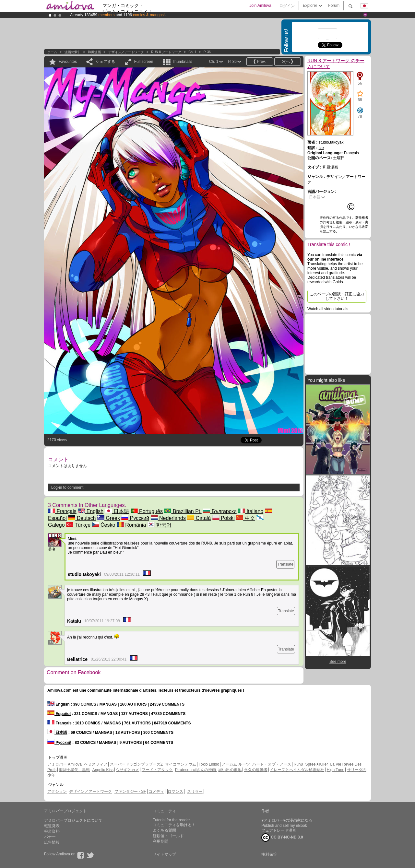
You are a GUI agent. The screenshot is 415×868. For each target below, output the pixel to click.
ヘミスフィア (96, 764)
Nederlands (168, 518)
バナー (50, 837)
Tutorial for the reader (171, 820)
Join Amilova (260, 6)
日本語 (117, 511)
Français (62, 511)
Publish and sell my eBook (284, 826)
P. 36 (207, 52)
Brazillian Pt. (183, 511)
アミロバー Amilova (65, 764)
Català (199, 518)
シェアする (105, 62)
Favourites (68, 62)
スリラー (195, 792)
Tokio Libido (209, 764)
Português (147, 511)
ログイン (287, 6)
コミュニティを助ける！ (174, 825)
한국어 (160, 525)
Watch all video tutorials (328, 309)
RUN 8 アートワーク (167, 52)
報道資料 (52, 831)
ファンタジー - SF (130, 792)
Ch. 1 (192, 52)
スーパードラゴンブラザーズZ (136, 764)
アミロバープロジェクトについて (73, 820)
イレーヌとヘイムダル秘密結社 (297, 770)
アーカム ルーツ (236, 764)
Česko (104, 525)
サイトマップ (164, 854)
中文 (245, 518)
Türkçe (78, 525)
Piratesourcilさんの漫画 (196, 770)
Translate (285, 564)
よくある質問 (164, 830)
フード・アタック (157, 770)
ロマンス (175, 792)
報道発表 (52, 826)
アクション (57, 792)
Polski (224, 518)
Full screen (144, 62)
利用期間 (160, 841)
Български (220, 511)
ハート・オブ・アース (272, 764)
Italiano (251, 511)
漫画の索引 (73, 52)
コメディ (156, 792)
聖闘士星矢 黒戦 (74, 770)
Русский (135, 518)
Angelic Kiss (103, 770)
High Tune (336, 770)
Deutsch (82, 518)
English (91, 511)
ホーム (52, 52)
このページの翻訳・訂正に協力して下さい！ (337, 296)
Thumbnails (182, 62)
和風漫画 (94, 52)
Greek (109, 518)
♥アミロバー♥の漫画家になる (287, 820)
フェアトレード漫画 (279, 830)
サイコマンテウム (181, 764)
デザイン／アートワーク (126, 52)
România (131, 525)
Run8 (298, 764)
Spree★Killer (317, 764)
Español (59, 714)
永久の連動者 (256, 770)
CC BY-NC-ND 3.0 (282, 838)
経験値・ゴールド (168, 836)
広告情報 (52, 842)
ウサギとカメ (127, 770)
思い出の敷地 (230, 770)
